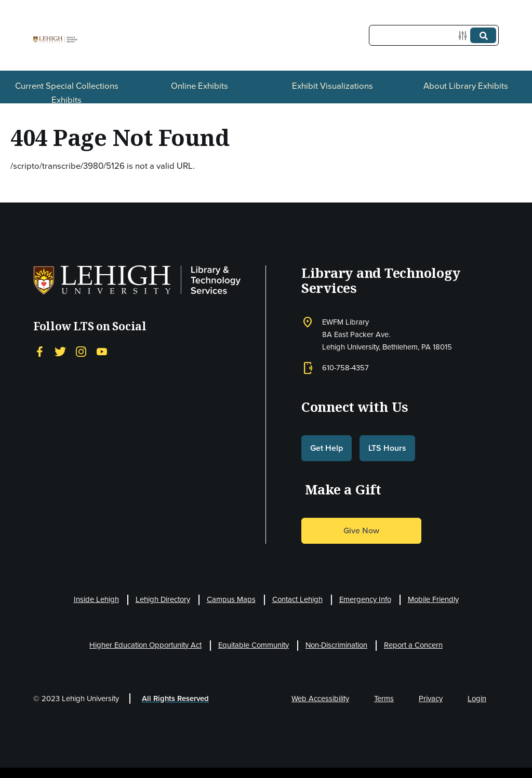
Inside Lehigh (96, 599)
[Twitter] (60, 351)
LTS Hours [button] (387, 448)
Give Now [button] (361, 531)
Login (477, 699)
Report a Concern (413, 645)
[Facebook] (39, 351)
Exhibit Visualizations (332, 86)
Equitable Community (254, 645)
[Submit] (483, 35)
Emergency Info (365, 599)
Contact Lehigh (297, 599)
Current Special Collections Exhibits (67, 93)
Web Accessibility (320, 699)
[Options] (465, 36)
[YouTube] (102, 351)
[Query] (434, 35)
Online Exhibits (199, 86)
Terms (384, 699)
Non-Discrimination (336, 645)
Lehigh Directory (163, 599)
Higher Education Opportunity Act (145, 645)
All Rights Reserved (175, 699)
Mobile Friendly (433, 599)
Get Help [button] (327, 448)
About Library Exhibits (466, 86)
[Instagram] (81, 351)
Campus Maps (231, 599)
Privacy (431, 699)
